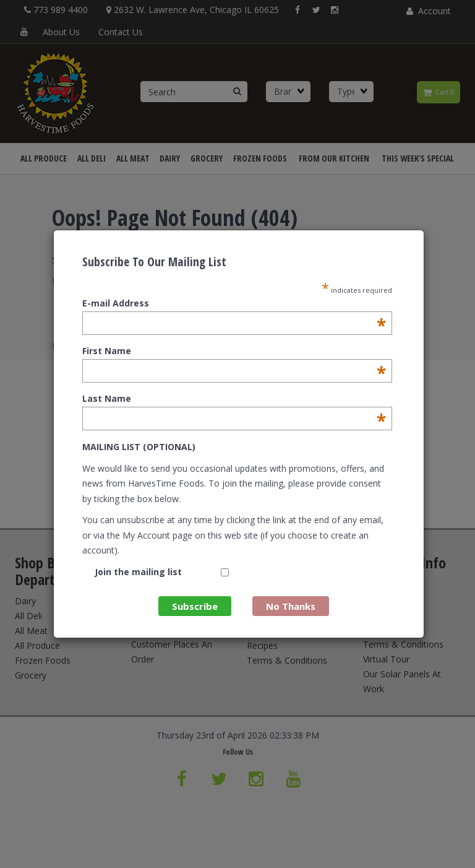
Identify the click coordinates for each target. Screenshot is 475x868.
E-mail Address (234, 303)
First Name (234, 351)
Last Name (234, 399)
